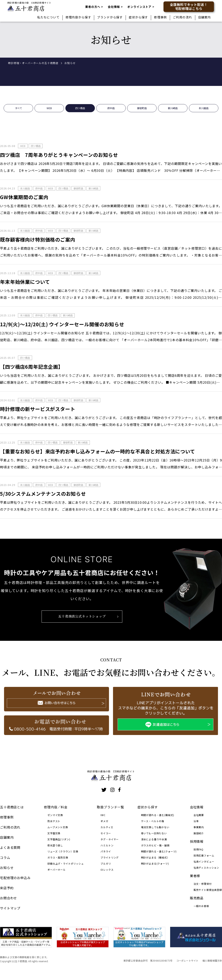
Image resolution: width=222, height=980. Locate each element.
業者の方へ (93, 7)
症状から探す (138, 17)
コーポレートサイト (187, 960)
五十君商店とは (12, 807)
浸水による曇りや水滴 (154, 839)
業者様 (195, 876)
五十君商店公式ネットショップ (82, 622)
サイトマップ (10, 908)
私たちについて (48, 17)
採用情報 (197, 841)
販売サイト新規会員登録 (208, 890)
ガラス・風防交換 (58, 857)
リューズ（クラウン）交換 (63, 851)
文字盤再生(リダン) (59, 839)
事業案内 (199, 827)
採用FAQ (198, 849)
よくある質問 (10, 847)
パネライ (106, 851)
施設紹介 (199, 833)
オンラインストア (139, 7)
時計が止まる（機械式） (155, 857)
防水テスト (54, 821)
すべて (18, 114)
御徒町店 (142, 114)
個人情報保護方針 (212, 960)
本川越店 (204, 114)
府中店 (111, 114)
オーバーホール (57, 870)
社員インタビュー (204, 861)
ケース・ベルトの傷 (153, 821)
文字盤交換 (54, 833)
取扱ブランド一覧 (110, 807)
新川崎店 (173, 114)
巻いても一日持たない (154, 833)
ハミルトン (107, 845)
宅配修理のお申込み (15, 878)
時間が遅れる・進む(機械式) (158, 815)
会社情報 (114, 7)
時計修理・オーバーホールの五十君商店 (33, 63)
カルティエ (107, 827)
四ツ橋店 (80, 114)
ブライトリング (110, 857)
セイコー (106, 833)
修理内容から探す (78, 17)
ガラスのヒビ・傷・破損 (155, 845)
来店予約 (7, 888)
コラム (5, 857)
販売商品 (197, 898)
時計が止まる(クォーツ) (155, 863)
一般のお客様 (201, 906)
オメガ (104, 821)
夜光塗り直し (55, 845)
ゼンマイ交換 (55, 815)
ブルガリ (106, 863)
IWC (103, 815)
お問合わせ (8, 898)
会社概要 (199, 815)
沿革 (196, 821)
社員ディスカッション (206, 868)
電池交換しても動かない (155, 827)
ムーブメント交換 (58, 827)
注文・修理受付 (203, 884)
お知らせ (7, 868)
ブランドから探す (110, 17)
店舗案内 (205, 17)
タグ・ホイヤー (110, 839)
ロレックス (107, 870)
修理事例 (160, 17)
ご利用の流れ (183, 17)
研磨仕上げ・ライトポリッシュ (66, 863)
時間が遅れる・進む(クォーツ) (159, 851)
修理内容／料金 (56, 807)
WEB (49, 114)
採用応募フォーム (204, 855)
